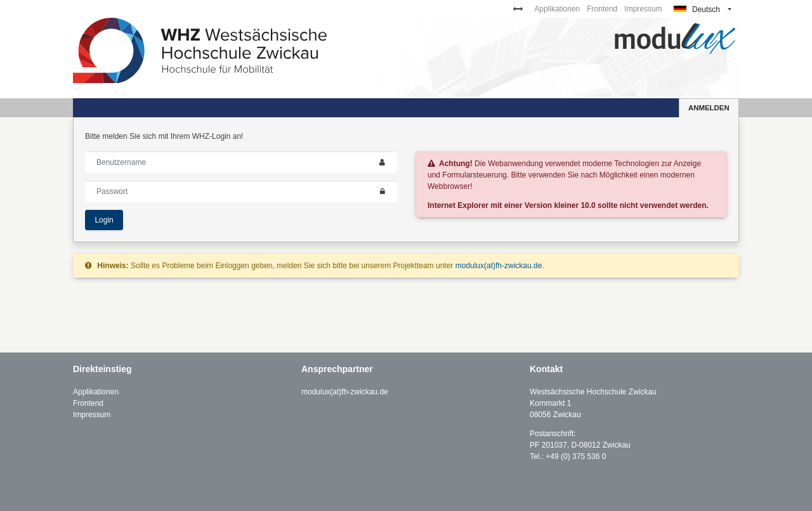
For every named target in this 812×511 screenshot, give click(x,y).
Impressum (643, 9)
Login (104, 220)
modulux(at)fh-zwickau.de (499, 266)
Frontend (602, 9)
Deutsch (697, 10)
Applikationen (557, 9)
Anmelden (709, 108)
